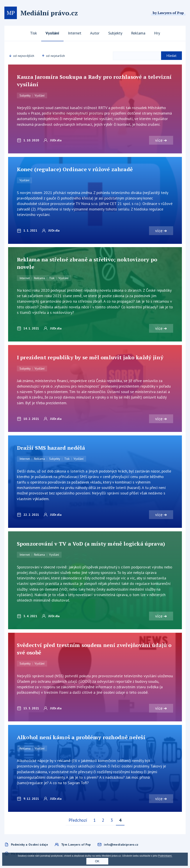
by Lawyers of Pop (168, 13)
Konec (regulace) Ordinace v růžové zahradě (75, 169)
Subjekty (115, 33)
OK (97, 861)
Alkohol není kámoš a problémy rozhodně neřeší (81, 738)
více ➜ (161, 140)
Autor (95, 33)
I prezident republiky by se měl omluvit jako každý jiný (90, 358)
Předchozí (78, 821)
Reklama (138, 33)
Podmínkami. (165, 856)
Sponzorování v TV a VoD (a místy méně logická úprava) (91, 544)
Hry (157, 33)
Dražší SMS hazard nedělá (51, 448)
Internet (75, 33)
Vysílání (52, 33)
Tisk (33, 33)
